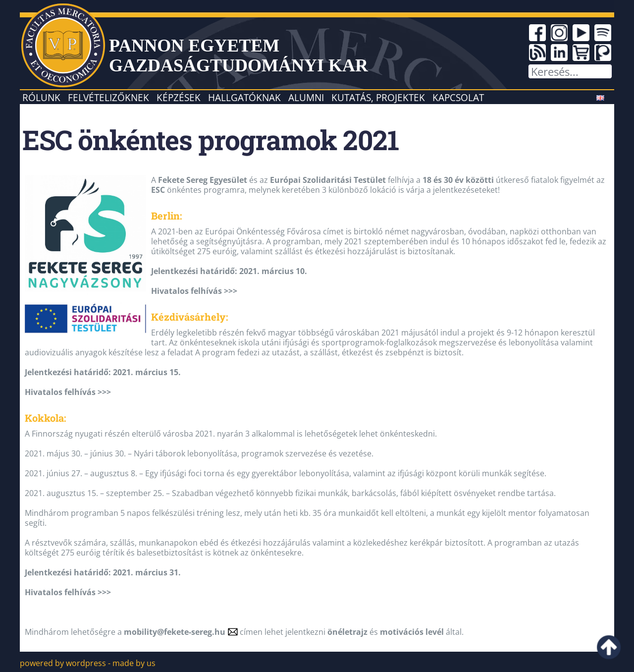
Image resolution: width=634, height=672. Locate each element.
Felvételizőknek (108, 97)
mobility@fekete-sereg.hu (175, 632)
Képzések (179, 97)
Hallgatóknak (244, 97)
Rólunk (41, 97)
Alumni (306, 97)
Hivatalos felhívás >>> (194, 291)
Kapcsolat (458, 97)
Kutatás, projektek (378, 97)
